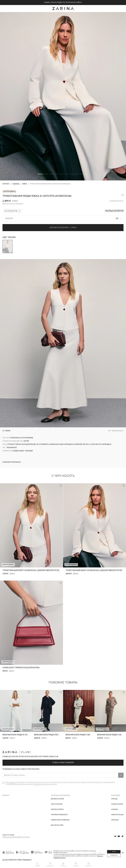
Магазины (115, 820)
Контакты (115, 810)
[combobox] (63, 219)
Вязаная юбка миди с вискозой (82, 735)
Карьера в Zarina (117, 804)
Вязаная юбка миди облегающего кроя (54, 735)
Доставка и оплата (57, 799)
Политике (37, 785)
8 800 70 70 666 (8, 835)
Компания (116, 795)
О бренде (114, 799)
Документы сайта (57, 825)
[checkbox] (4, 783)
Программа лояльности (59, 815)
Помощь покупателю (60, 795)
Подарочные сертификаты (60, 820)
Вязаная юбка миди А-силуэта (18, 735)
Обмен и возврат (57, 804)
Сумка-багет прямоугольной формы (21, 668)
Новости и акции (117, 815)
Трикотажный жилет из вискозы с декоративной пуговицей (33, 570)
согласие (12, 783)
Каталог (6, 795)
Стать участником (63, 763)
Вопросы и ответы (57, 810)
